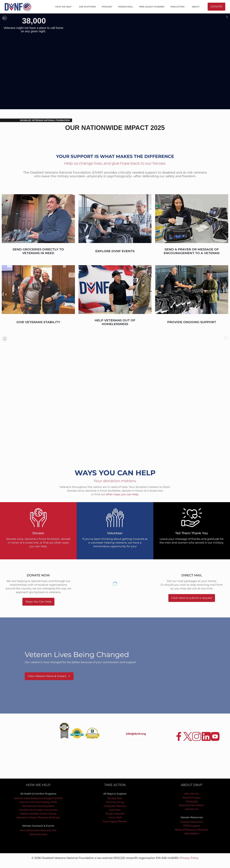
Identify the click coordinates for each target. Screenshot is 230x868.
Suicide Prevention (192, 822)
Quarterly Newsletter (192, 805)
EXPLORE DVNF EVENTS (115, 251)
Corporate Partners (115, 806)
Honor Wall (115, 818)
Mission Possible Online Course (38, 814)
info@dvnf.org (136, 734)
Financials (192, 801)
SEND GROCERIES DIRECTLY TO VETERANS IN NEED (38, 251)
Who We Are (192, 794)
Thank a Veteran (115, 814)
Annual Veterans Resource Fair (38, 830)
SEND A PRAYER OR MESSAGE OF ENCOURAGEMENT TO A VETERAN (192, 251)
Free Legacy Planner (115, 821)
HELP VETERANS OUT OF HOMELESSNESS (115, 322)
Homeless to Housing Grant (38, 806)
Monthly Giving (115, 802)
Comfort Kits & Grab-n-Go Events (38, 810)
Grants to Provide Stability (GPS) (38, 802)
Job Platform (192, 833)
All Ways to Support (115, 794)
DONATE (216, 7)
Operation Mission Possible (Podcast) (38, 818)
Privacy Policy (189, 858)
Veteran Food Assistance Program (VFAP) (38, 798)
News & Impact (192, 798)
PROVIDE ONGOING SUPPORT (192, 322)
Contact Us (192, 809)
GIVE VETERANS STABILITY (38, 322)
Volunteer (115, 810)
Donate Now (115, 798)
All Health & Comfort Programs (38, 794)
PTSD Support (192, 826)
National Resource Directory (192, 830)
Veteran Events (38, 834)
